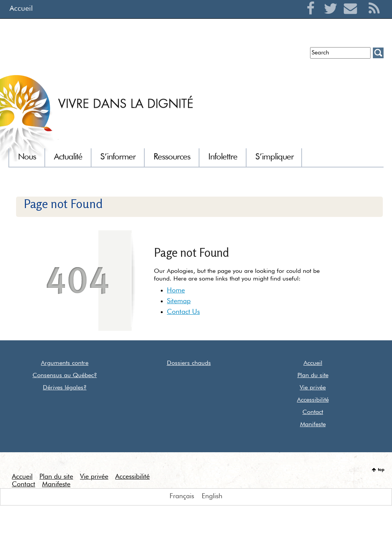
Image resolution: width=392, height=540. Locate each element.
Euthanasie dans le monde (268, 56)
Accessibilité (313, 400)
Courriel (352, 18)
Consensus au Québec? (65, 376)
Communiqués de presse (189, 56)
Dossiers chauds (189, 363)
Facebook (313, 18)
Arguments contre (65, 363)
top (381, 470)
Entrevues (133, 56)
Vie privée (313, 388)
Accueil (21, 9)
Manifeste (313, 425)
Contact (313, 412)
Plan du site (313, 376)
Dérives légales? (65, 388)
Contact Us (183, 312)
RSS (374, 18)
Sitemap (179, 301)
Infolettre (99, 56)
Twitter (332, 18)
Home (176, 291)
